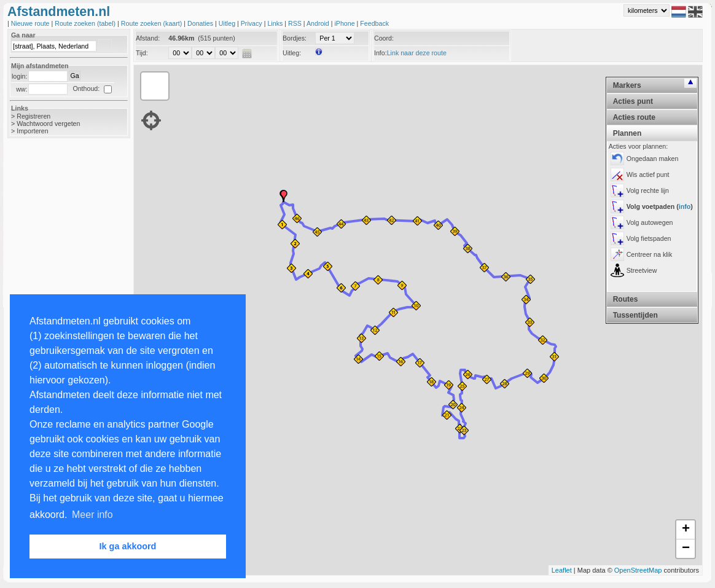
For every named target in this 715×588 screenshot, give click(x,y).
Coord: (384, 38)
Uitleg (228, 23)
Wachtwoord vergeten (48, 123)
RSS (296, 23)
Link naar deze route (417, 53)
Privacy (252, 23)
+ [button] (686, 530)
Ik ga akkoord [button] (128, 546)
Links (276, 23)
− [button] (686, 549)
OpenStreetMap (638, 570)
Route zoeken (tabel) (86, 23)
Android (319, 23)
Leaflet (562, 570)
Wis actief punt (648, 174)
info (685, 206)
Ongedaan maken (653, 159)
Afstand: (148, 38)
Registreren (33, 116)
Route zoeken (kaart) (152, 23)
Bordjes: (295, 38)
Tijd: (142, 53)
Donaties (201, 23)
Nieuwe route (31, 23)
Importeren (33, 131)
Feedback (374, 23)
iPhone (345, 23)
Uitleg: (292, 53)
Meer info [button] (92, 515)
